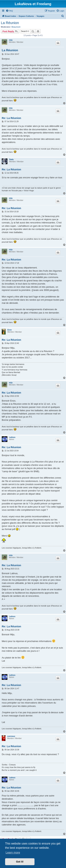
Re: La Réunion (11, 118)
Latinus (12, 437)
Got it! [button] (20, 862)
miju (11, 40)
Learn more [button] (13, 853)
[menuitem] (9, 11)
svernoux (11, 736)
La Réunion (10, 23)
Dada (11, 159)
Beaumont (16, 27)
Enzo (10, 330)
